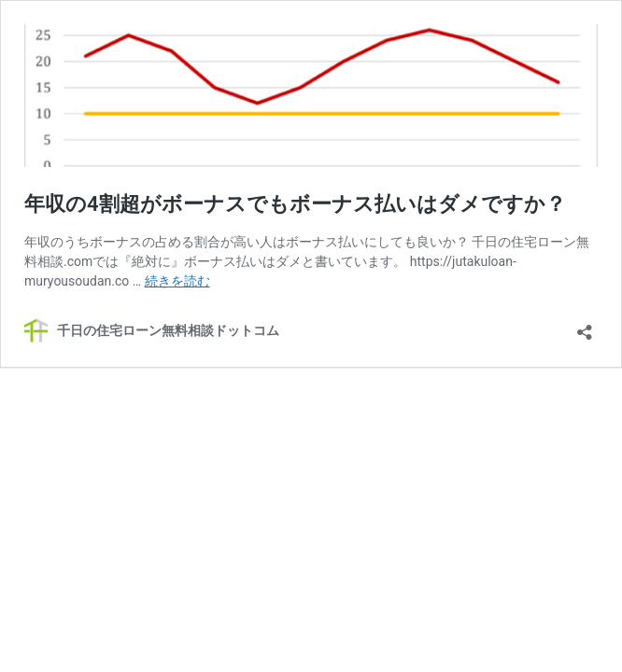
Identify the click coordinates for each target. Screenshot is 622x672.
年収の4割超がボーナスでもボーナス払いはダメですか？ (295, 204)
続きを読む (177, 281)
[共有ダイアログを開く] (585, 326)
